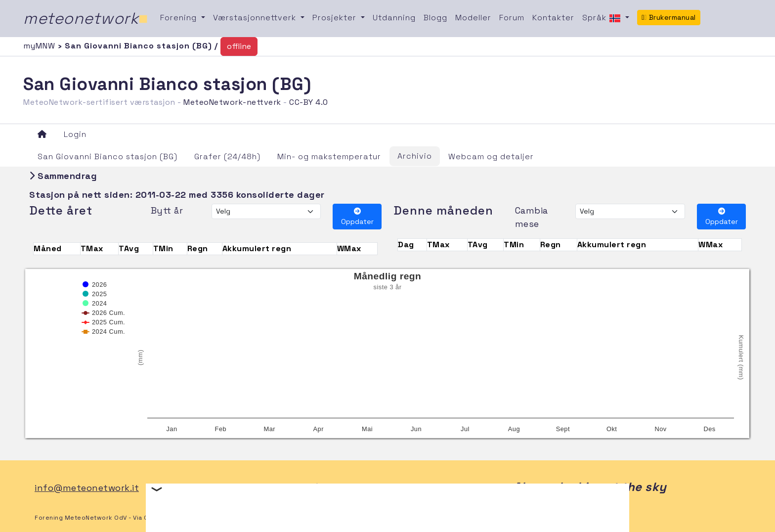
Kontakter (553, 18)
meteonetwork (86, 18)
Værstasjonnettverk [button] (256, 18)
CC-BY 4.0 (309, 102)
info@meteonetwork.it (87, 488)
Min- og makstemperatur (329, 156)
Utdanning (394, 18)
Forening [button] (180, 18)
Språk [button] (603, 18)
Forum (512, 18)
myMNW (41, 46)
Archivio (415, 156)
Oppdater (357, 217)
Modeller (473, 18)
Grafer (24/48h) (227, 156)
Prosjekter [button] (336, 18)
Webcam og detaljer (491, 156)
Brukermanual (669, 17)
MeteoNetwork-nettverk (232, 102)
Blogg (435, 18)
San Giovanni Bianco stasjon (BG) (108, 156)
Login (75, 134)
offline (239, 46)
